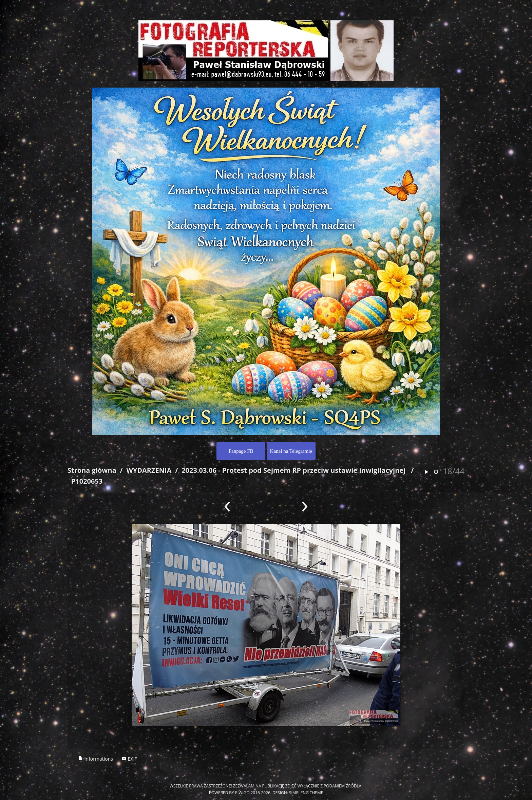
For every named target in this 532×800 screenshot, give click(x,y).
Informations (96, 759)
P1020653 (87, 481)
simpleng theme (306, 793)
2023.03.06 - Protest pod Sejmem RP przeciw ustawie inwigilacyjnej (293, 470)
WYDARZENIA (149, 470)
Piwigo (242, 793)
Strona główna (92, 470)
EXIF (129, 759)
